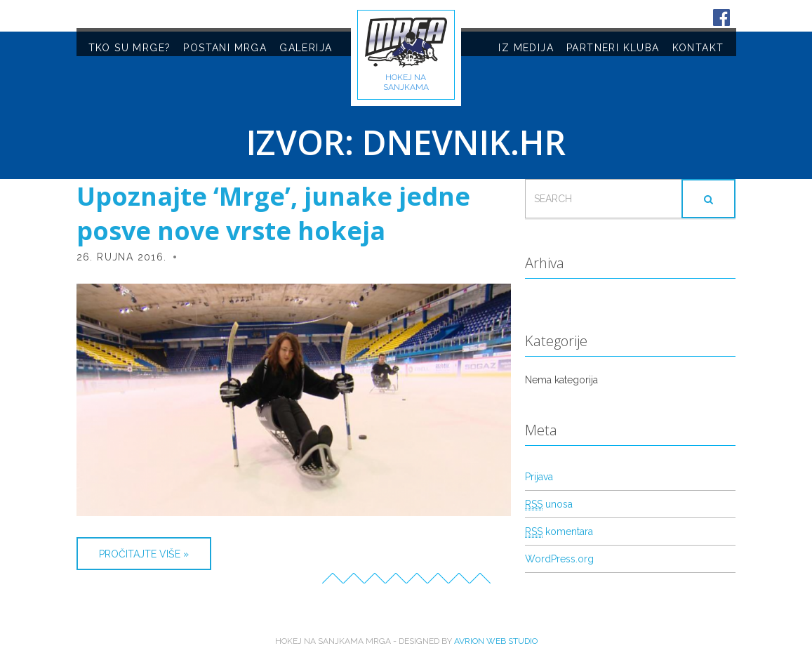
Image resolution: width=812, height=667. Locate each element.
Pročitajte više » (144, 554)
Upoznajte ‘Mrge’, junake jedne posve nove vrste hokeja (273, 213)
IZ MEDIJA (526, 48)
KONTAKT (698, 48)
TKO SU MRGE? (130, 48)
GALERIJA (306, 48)
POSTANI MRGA (225, 48)
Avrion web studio (496, 641)
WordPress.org (559, 559)
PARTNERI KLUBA (613, 48)
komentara (559, 532)
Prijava (539, 477)
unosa (549, 504)
